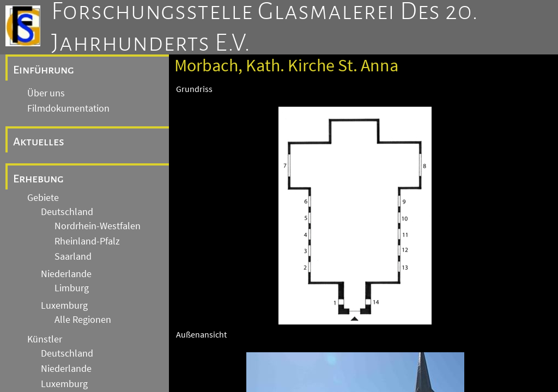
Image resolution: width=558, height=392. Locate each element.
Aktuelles (39, 142)
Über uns (46, 93)
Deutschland (67, 212)
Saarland (73, 256)
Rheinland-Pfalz (87, 241)
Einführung (44, 70)
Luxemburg (64, 305)
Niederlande (66, 274)
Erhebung (38, 179)
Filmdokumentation (68, 108)
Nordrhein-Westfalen (98, 226)
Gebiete (43, 198)
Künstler (45, 339)
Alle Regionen (83, 320)
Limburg (72, 288)
